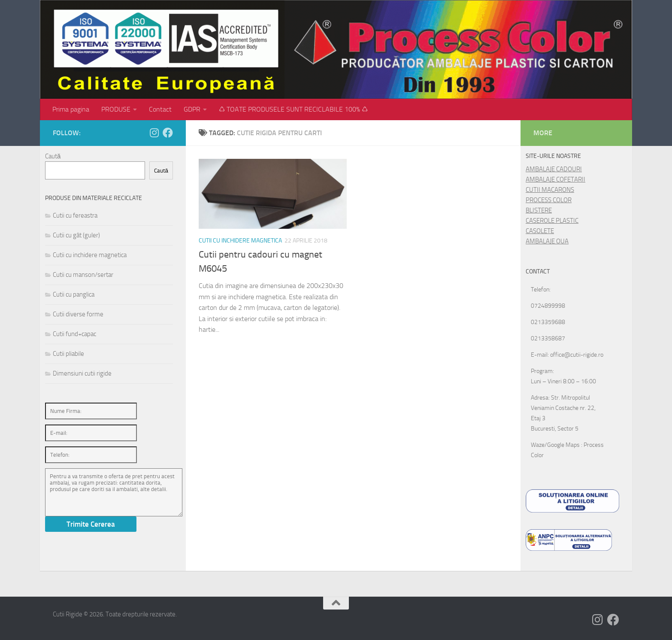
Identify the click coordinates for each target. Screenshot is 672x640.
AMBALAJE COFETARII (555, 179)
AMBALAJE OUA (547, 241)
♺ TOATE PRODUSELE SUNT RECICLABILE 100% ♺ (293, 109)
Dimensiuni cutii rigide (82, 373)
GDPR (192, 109)
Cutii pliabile (68, 354)
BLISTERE (539, 210)
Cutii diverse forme (78, 314)
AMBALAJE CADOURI (554, 169)
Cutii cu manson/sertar (83, 275)
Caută (53, 156)
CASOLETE (540, 231)
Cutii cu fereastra (75, 215)
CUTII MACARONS (550, 190)
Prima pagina (71, 109)
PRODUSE (116, 109)
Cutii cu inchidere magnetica (240, 241)
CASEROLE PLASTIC (552, 221)
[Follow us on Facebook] (168, 133)
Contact (160, 109)
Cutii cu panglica (74, 294)
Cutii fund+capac (74, 334)
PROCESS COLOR (549, 200)
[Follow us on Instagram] (154, 133)
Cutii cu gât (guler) (76, 235)
